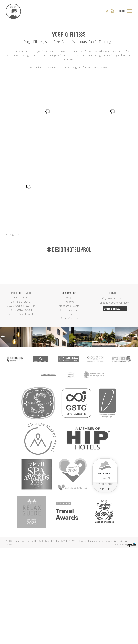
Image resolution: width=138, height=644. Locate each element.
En (7, 640)
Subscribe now (115, 404)
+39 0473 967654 (23, 405)
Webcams (69, 397)
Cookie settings (111, 637)
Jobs (69, 410)
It (14, 640)
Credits (82, 637)
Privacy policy (95, 637)
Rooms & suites (69, 414)
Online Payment (69, 406)
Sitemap (124, 637)
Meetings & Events (69, 401)
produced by (125, 640)
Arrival (69, 393)
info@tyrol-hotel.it (24, 410)
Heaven (105, 572)
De (11, 640)
